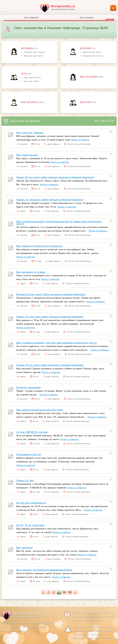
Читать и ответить (80, 140)
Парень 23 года (25, 481)
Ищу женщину (89, 77)
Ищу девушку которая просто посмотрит (40, 246)
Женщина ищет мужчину (34, 52)
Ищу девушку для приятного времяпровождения (44, 570)
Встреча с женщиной (28, 388)
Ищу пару (86, 102)
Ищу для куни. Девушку (30, 133)
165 (70, 592)
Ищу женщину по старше (31, 272)
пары (25, 74)
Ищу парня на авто (27, 155)
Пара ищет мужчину (32, 78)
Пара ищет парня (31, 81)
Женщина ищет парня (33, 56)
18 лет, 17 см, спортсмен (30, 525)
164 (64, 592)
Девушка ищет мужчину (93, 56)
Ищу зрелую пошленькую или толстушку (40, 410)
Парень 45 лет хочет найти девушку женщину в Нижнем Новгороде (55, 177)
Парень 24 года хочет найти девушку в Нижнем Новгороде (50, 200)
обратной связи (107, 638)
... (59, 592)
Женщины (28, 48)
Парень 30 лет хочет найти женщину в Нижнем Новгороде (50, 365)
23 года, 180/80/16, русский (32, 432)
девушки (86, 48)
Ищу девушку (30, 102)
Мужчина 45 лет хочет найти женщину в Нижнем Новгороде (51, 294)
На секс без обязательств (31, 503)
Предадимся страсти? (29, 455)
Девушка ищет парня (92, 52)
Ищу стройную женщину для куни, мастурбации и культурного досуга (56, 343)
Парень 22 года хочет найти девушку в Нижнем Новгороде (50, 317)
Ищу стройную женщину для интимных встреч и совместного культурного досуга (59, 223)
